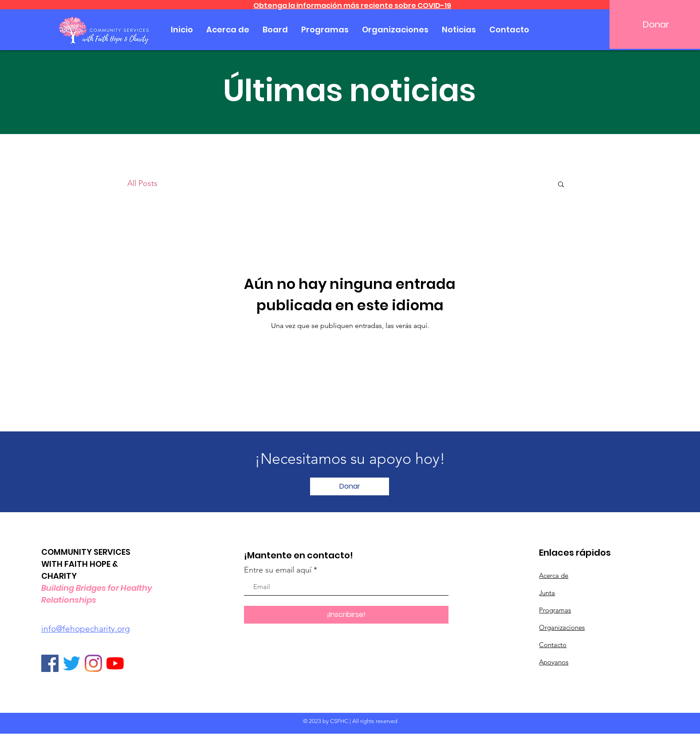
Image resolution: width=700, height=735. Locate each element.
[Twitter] (72, 663)
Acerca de (554, 575)
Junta (547, 593)
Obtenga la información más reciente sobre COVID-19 (352, 6)
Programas (555, 610)
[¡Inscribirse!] (346, 615)
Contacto (553, 645)
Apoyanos (554, 662)
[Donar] (350, 486)
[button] (561, 185)
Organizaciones (562, 627)
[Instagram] (93, 663)
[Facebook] (50, 663)
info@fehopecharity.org (86, 629)
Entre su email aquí (278, 570)
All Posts (142, 183)
